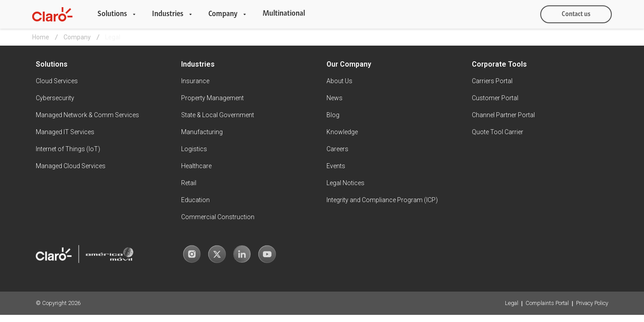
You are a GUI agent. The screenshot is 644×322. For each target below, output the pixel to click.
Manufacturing (202, 132)
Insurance (195, 81)
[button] (118, 14)
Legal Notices (345, 183)
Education (195, 200)
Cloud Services (57, 81)
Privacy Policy (592, 303)
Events (336, 166)
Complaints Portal (547, 303)
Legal (512, 303)
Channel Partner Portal (503, 115)
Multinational (284, 14)
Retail (189, 183)
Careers (337, 149)
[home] (52, 14)
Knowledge (342, 132)
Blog (333, 115)
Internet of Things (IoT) (68, 149)
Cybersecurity (55, 98)
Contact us (576, 14)
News (335, 98)
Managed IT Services (65, 132)
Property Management (212, 98)
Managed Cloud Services (71, 166)
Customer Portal (495, 98)
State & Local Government (218, 115)
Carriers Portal (492, 81)
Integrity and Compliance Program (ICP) (382, 200)
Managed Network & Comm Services (87, 115)
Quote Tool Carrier (498, 132)
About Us (339, 81)
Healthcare (196, 166)
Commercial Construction (218, 217)
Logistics (194, 149)
